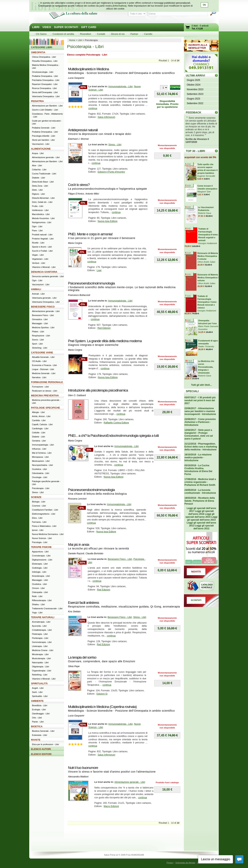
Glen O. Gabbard (77, 395)
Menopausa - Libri (40, 457)
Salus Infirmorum (106, 117)
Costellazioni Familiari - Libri (45, 510)
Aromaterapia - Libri (41, 622)
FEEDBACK (194, 112)
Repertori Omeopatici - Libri (45, 84)
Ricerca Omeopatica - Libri (44, 88)
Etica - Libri (37, 518)
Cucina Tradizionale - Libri (44, 174)
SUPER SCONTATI (66, 27)
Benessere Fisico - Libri (120, 559)
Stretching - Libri (40, 348)
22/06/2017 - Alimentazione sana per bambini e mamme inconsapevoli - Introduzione (200, 411)
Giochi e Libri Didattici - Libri (45, 110)
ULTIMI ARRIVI (195, 75)
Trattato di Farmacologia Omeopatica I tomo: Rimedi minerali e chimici (207, 302)
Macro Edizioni (111, 806)
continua (93, 108)
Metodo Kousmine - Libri (43, 218)
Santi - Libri (37, 692)
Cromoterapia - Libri (41, 556)
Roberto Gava (205, 213)
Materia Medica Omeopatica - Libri (46, 66)
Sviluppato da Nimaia (185, 863)
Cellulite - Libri (39, 433)
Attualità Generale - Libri (43, 357)
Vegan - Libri (38, 255)
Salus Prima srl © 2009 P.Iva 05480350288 (124, 855)
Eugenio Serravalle (206, 176)
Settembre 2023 (195, 94)
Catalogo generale (201, 586)
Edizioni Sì (102, 694)
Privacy (170, 863)
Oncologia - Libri (40, 477)
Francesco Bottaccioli (79, 295)
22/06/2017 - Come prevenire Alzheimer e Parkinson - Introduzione (200, 422)
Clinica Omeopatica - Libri (44, 57)
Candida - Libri (39, 420)
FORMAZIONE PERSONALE (47, 382)
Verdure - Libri (39, 263)
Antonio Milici (92, 194)
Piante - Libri (38, 722)
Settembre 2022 (195, 103)
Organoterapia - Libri (42, 671)
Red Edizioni (104, 328)
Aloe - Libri (37, 165)
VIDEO (47, 27)
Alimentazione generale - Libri (130, 782)
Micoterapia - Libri (40, 654)
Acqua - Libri (38, 153)
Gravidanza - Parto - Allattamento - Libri (47, 115)
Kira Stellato (74, 612)
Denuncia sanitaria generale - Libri (48, 276)
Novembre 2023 (195, 89)
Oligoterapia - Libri (40, 667)
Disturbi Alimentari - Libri (43, 198)
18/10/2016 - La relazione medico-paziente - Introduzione (198, 458)
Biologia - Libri (39, 502)
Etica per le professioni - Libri (45, 744)
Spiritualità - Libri (40, 696)
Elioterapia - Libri (40, 564)
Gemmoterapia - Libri (42, 642)
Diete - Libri (37, 190)
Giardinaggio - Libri (41, 714)
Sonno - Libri (38, 340)
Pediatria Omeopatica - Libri (45, 76)
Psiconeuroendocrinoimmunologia (91, 283)
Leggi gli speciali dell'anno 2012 (203, 527)
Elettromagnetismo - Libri (44, 514)
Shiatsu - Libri (38, 604)
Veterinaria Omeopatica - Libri (46, 96)
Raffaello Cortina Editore (116, 423)
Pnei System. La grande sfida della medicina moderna (105, 341)
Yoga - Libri (37, 613)
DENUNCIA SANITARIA (44, 272)
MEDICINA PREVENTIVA (45, 396)
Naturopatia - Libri (40, 662)
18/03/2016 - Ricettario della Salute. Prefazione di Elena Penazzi (200, 501)
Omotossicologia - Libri (43, 72)
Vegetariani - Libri (40, 259)
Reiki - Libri (37, 596)
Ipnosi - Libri (38, 530)
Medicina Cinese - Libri (43, 650)
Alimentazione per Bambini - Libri (47, 106)
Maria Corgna (75, 243)
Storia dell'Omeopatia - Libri (45, 92)
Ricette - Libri (38, 243)
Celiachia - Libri (39, 170)
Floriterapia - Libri (40, 638)
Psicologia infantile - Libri (43, 136)
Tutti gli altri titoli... (201, 385)
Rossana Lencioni (77, 499)
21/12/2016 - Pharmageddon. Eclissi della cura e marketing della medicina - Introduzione (201, 447)
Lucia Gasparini (76, 78)
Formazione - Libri (40, 387)
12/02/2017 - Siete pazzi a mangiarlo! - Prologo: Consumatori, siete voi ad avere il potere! (199, 434)
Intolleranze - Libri (40, 210)
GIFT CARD (89, 27)
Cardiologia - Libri (40, 428)
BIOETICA (37, 727)
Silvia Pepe (74, 666)
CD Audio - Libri (39, 361)
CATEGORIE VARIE (42, 353)
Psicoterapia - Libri (41, 488)
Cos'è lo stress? (79, 185)
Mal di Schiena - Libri (42, 453)
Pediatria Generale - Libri (44, 128)
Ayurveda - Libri (39, 626)
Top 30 (216, 151)
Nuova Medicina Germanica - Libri (48, 534)
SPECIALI (192, 391)
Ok (204, 5)
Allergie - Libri (38, 412)
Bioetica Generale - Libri (43, 731)
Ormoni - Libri (38, 588)
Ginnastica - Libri (40, 319)
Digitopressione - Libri (42, 560)
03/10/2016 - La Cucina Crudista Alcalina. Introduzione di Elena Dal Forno (198, 470)
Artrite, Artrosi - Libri (41, 416)
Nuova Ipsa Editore (108, 221)
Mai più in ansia (79, 545)
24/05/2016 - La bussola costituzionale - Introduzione (200, 491)
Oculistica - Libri (39, 469)
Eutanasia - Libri (40, 735)
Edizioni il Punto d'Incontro (111, 172)
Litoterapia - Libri (40, 646)
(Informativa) (119, 6)
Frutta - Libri (38, 206)
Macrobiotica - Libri (41, 214)
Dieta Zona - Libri (40, 186)
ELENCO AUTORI (41, 749)
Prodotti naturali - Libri (42, 235)
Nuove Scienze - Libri (42, 538)
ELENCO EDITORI (41, 754)
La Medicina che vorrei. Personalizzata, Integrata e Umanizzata (206, 367)
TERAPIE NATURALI (43, 617)
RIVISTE (36, 740)
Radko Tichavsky (206, 346)
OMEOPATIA (38, 52)
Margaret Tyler (204, 192)
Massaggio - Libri (40, 323)
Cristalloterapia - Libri (42, 630)
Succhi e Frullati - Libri (42, 251)
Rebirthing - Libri (40, 675)
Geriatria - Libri (39, 441)
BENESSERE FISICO (43, 307)
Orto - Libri (37, 718)
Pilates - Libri (38, 332)
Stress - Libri (115, 145)
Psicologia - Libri (40, 542)
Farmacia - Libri (39, 522)
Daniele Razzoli (76, 554)
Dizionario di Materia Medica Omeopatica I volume (208, 278)
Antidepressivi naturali (83, 130)
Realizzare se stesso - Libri (45, 391)
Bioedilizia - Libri (40, 705)
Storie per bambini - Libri (43, 140)
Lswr (99, 270)
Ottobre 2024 (194, 85)
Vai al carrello (188, 28)
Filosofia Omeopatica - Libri (45, 61)
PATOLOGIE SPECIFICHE (46, 408)
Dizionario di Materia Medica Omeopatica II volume (208, 256)
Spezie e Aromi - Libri (42, 247)
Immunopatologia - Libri (120, 87)
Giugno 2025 (193, 80)
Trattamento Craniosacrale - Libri (47, 608)
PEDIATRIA (37, 101)
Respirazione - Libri (41, 336)
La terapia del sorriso (82, 657)
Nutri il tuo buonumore (83, 768)
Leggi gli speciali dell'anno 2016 (201, 513)
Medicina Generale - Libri (44, 373)
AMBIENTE (37, 701)
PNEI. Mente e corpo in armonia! (90, 234)
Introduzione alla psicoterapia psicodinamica (98, 390)
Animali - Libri (38, 294)
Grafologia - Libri (40, 568)
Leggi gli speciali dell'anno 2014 (202, 518)
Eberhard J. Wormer (78, 139)
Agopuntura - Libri (40, 552)
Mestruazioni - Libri (41, 461)
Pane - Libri (37, 230)
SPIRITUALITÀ (39, 684)
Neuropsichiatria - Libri (42, 465)
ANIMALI (36, 289)
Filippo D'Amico (76, 194)
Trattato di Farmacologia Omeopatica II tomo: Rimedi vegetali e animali (208, 235)
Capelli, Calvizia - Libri (42, 424)
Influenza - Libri (39, 449)
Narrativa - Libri (39, 377)
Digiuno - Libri (38, 194)
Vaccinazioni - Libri (41, 144)
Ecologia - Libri (39, 709)
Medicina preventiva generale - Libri (46, 401)
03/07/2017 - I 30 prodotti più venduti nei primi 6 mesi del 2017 (200, 400)
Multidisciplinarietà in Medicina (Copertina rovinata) (102, 707)
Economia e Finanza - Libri (44, 365)
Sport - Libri (37, 344)
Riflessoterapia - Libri (42, 600)
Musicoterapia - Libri (41, 658)
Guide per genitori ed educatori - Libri (47, 122)
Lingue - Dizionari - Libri (43, 369)
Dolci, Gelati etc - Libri (42, 202)
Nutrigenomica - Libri (42, 222)
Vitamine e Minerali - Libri (44, 267)
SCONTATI (196, 600)
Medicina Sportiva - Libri (43, 327)
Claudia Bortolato (94, 554)
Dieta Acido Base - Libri (43, 182)
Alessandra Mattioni (78, 777)
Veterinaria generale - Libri (44, 298)
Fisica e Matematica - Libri (44, 526)
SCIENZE (36, 497)
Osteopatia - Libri (40, 592)
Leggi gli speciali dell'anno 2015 (200, 515)
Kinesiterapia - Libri (41, 576)
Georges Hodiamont (208, 243)
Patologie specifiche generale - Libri (46, 483)
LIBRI (36, 27)
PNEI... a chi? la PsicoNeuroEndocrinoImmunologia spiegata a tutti (113, 436)
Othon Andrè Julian (206, 262)
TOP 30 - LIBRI (195, 151)
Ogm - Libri (37, 226)
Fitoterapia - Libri (40, 634)
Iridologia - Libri (39, 572)
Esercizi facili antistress (84, 603)
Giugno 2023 (193, 99)
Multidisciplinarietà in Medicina (88, 69)
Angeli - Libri (38, 688)
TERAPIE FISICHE (41, 547)
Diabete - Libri (38, 178)
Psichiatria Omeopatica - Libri (46, 80)
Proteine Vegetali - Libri (43, 239)
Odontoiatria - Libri (41, 473)
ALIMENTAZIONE (41, 149)
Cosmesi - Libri (39, 506)
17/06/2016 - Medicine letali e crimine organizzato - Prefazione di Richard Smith (200, 482)
